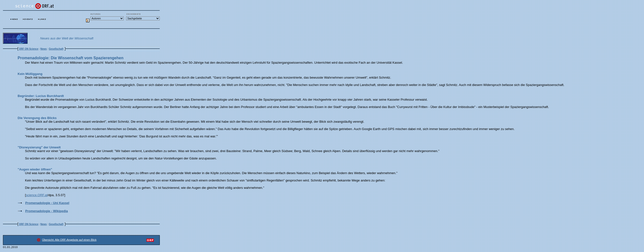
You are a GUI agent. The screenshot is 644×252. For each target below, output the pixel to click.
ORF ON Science (29, 49)
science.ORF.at (37, 195)
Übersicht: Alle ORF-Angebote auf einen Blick (69, 240)
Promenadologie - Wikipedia (47, 211)
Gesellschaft (56, 49)
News (44, 49)
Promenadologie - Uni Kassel (47, 203)
